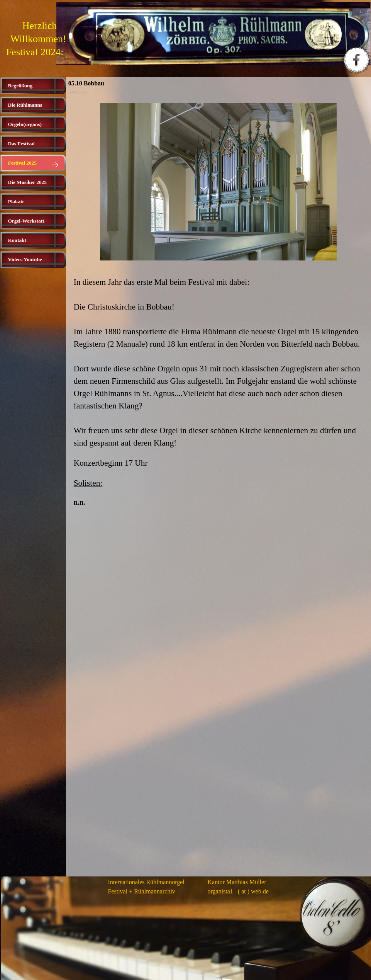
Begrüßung (20, 86)
